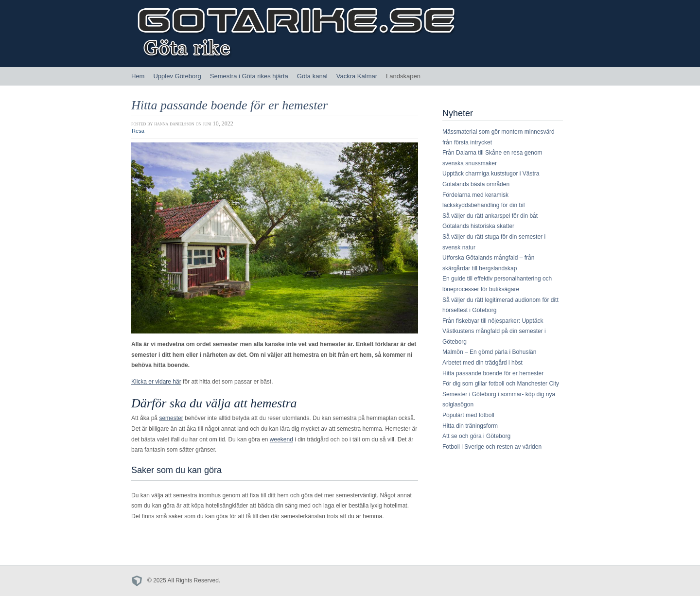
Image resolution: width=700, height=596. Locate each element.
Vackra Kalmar (357, 76)
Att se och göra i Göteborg (476, 436)
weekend (281, 439)
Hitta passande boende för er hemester (229, 105)
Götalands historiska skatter (478, 226)
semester (171, 418)
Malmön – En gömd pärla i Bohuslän (489, 352)
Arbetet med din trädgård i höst (482, 363)
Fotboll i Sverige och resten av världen (492, 447)
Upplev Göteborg (177, 76)
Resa (138, 131)
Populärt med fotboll (468, 415)
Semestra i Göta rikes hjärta (249, 76)
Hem (138, 76)
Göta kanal (312, 76)
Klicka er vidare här (156, 382)
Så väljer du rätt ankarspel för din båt (490, 216)
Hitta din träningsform (470, 426)
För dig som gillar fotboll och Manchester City (501, 384)
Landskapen (403, 76)
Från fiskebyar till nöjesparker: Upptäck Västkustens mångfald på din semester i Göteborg (494, 331)
